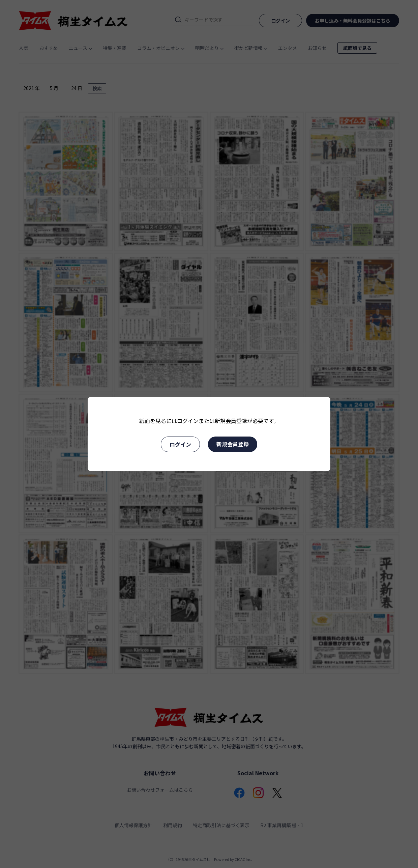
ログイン (180, 444)
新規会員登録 (233, 444)
